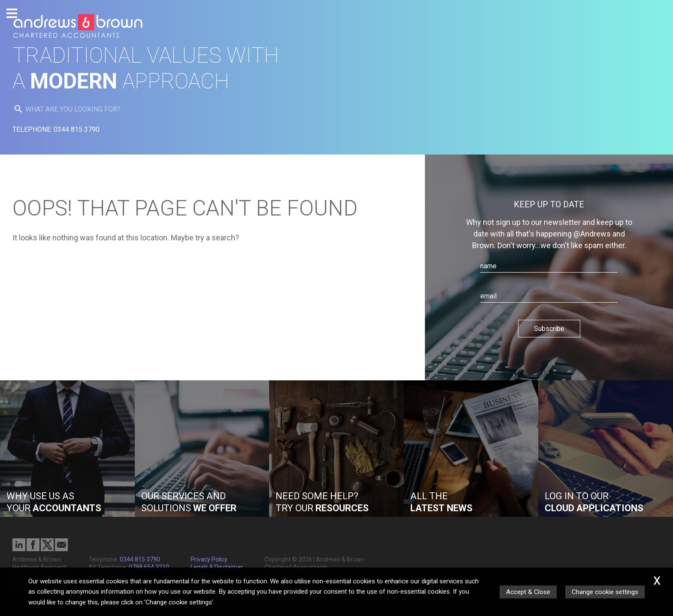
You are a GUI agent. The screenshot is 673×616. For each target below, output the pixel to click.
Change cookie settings (605, 592)
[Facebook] (33, 549)
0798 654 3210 (149, 567)
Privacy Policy (209, 559)
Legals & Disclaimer (217, 567)
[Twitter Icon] (47, 549)
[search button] (18, 109)
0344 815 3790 (140, 559)
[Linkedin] (19, 549)
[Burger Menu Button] (12, 13)
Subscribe (549, 329)
